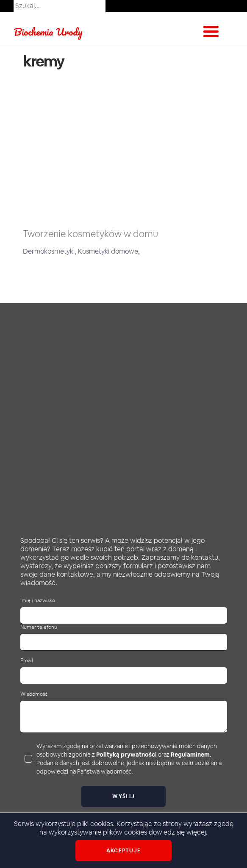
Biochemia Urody (48, 32)
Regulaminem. (191, 755)
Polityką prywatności (126, 755)
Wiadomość (34, 694)
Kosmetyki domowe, (109, 251)
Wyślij (123, 796)
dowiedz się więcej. (178, 832)
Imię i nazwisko (38, 601)
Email (27, 661)
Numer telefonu (39, 627)
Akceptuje (123, 851)
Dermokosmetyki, (50, 251)
